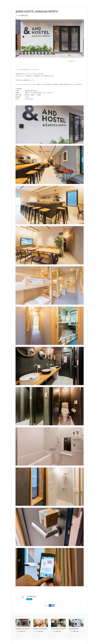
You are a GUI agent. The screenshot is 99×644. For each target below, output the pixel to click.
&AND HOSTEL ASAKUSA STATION (44, 629)
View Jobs (29, 599)
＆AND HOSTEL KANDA (58, 629)
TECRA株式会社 (23, 15)
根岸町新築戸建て (74, 629)
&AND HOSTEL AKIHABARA (24, 629)
